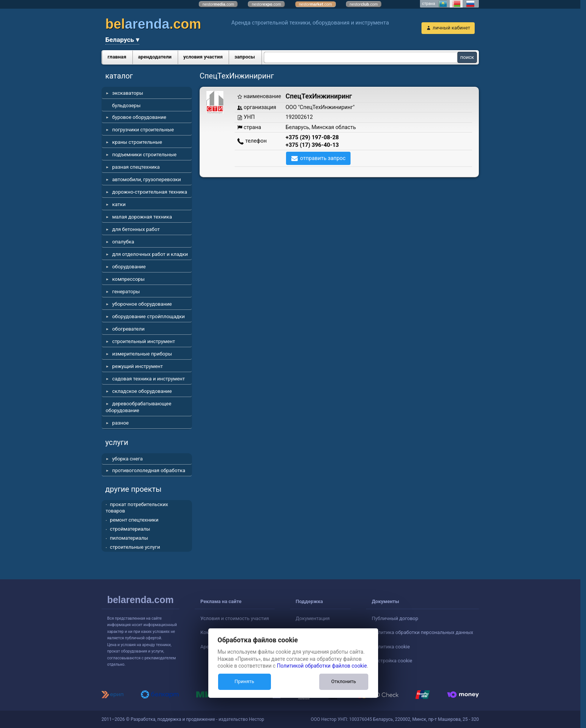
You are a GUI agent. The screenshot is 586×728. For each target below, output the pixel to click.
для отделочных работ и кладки (150, 254)
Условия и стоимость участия (235, 618)
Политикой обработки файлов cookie (322, 666)
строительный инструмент (144, 341)
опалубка (123, 242)
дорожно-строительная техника (150, 192)
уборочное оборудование (142, 304)
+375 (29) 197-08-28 (312, 137)
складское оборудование (142, 391)
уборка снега (127, 459)
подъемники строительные (144, 155)
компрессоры (128, 279)
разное (120, 423)
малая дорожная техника (142, 217)
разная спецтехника (136, 167)
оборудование (129, 267)
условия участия (203, 57)
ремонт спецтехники (134, 520)
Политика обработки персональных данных (422, 632)
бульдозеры (126, 105)
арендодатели (155, 57)
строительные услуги (135, 547)
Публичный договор (395, 618)
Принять (244, 681)
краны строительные (137, 142)
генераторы (126, 292)
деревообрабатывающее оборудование (138, 407)
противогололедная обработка (149, 470)
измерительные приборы (142, 354)
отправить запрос (323, 158)
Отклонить (344, 681)
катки (119, 204)
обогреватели (128, 329)
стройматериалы (130, 529)
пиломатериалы (129, 538)
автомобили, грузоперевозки (146, 179)
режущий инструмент (137, 366)
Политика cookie (391, 647)
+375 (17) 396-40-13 (312, 145)
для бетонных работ (136, 229)
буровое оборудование (139, 117)
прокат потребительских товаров (137, 508)
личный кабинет (451, 28)
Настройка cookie (392, 661)
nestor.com (218, 4)
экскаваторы (128, 93)
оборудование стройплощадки (148, 316)
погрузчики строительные (143, 130)
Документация (313, 618)
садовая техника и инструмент (148, 379)
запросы (245, 57)
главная (117, 57)
